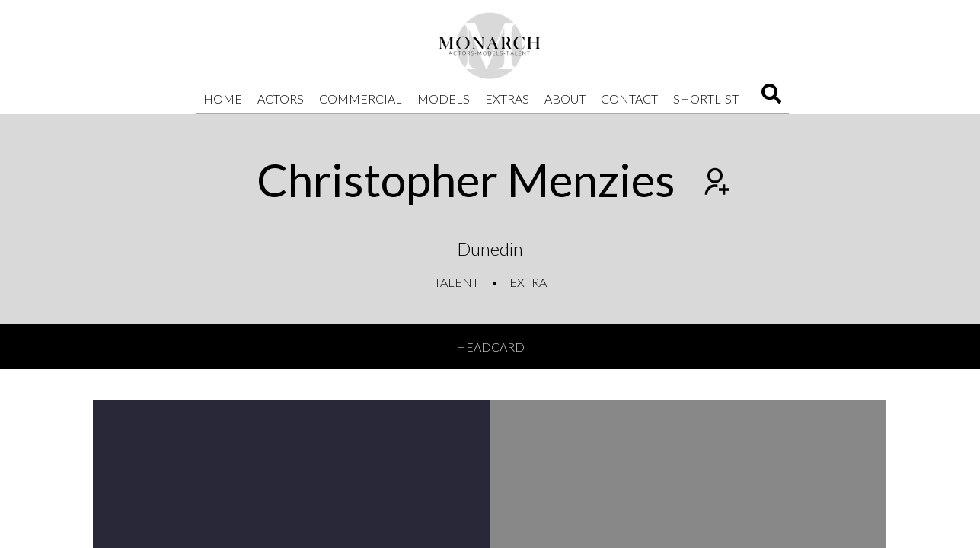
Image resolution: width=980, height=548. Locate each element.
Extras (507, 99)
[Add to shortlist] (715, 183)
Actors (281, 99)
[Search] (771, 99)
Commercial (361, 99)
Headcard (490, 347)
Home (223, 99)
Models (444, 99)
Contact (629, 99)
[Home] (490, 46)
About (565, 99)
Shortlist (706, 99)
